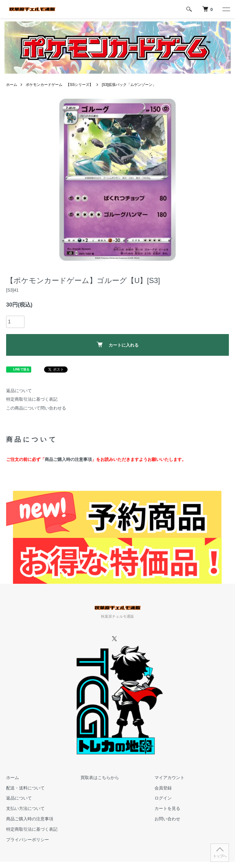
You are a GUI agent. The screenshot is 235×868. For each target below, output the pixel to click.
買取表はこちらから (100, 778)
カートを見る (167, 808)
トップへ (220, 856)
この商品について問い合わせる (36, 408)
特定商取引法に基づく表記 (32, 399)
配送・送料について (25, 788)
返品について (19, 391)
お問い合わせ (167, 819)
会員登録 (163, 788)
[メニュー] (226, 9)
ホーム (12, 85)
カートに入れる (118, 345)
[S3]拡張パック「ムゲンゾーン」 (129, 85)
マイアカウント (170, 778)
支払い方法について (25, 808)
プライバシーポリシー (28, 840)
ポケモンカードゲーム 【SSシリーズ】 (59, 85)
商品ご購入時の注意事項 (68, 459)
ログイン (163, 798)
